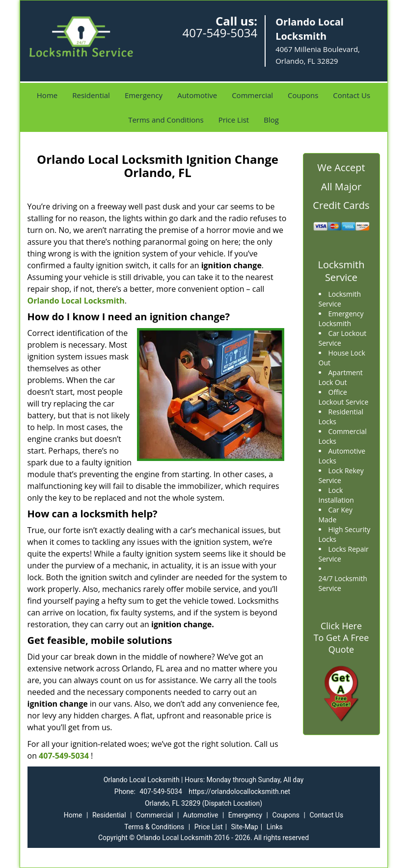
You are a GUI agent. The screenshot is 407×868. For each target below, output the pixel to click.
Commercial (252, 95)
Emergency (144, 95)
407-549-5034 (220, 33)
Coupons (303, 95)
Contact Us (352, 95)
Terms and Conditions (166, 120)
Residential (91, 95)
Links (275, 827)
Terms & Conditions (154, 827)
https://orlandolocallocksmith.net (239, 791)
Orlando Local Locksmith (76, 301)
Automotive (197, 95)
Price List (234, 120)
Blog (271, 120)
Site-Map (245, 827)
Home (47, 95)
